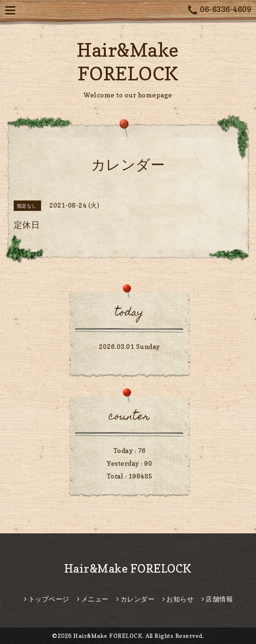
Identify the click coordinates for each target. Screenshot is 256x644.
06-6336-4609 (220, 11)
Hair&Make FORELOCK (128, 569)
